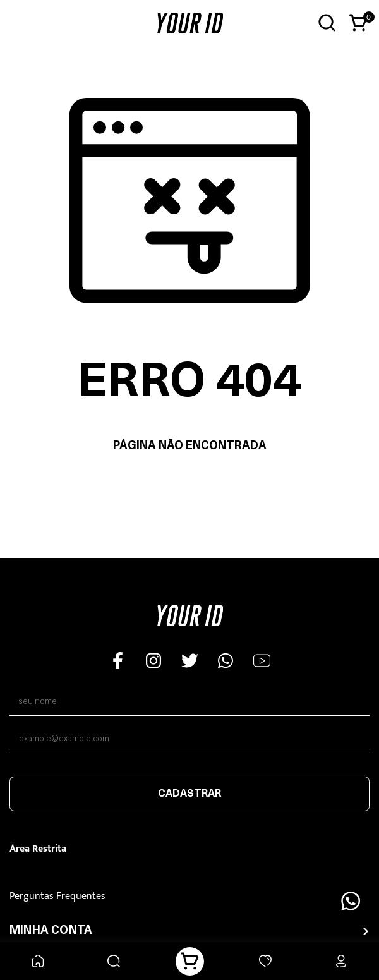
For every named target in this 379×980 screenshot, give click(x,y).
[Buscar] (114, 961)
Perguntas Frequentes (57, 896)
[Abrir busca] (327, 23)
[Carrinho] (190, 961)
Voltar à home (190, 486)
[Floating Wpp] (351, 901)
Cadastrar (189, 794)
